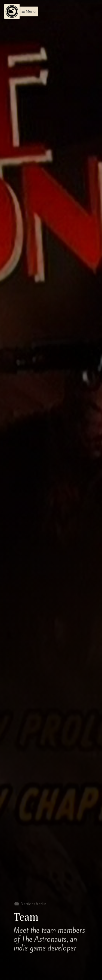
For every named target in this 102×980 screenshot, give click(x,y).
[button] (27, 11)
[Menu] (12, 11)
